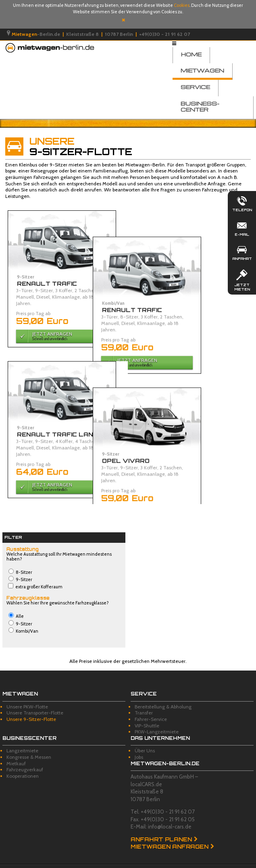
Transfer (144, 701)
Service (195, 87)
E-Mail (242, 228)
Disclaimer (55, 862)
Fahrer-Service (151, 707)
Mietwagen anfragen (170, 835)
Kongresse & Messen (29, 745)
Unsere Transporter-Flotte (35, 701)
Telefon (242, 203)
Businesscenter (29, 726)
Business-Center (200, 107)
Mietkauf (16, 751)
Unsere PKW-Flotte (27, 695)
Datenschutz (86, 862)
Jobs (139, 745)
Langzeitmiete (22, 738)
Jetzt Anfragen (60, 336)
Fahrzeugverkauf (25, 757)
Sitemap (114, 862)
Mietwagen (202, 70)
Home (191, 54)
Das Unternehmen (160, 726)
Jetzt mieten (242, 279)
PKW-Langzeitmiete (157, 720)
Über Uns (145, 738)
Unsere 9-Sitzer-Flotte (31, 707)
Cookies (182, 5)
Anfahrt (242, 252)
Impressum (12, 862)
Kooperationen (23, 764)
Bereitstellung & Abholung (163, 695)
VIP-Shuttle (147, 713)
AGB (34, 862)
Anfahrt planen (161, 827)
